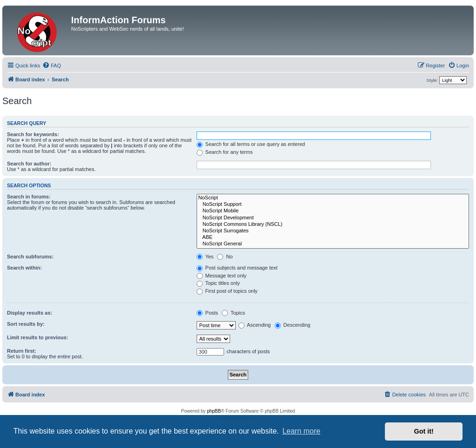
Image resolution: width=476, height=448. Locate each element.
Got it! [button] (424, 431)
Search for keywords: (33, 134)
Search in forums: (29, 197)
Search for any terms (225, 152)
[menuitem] (52, 66)
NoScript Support (333, 204)
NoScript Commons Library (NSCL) (333, 224)
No (225, 257)
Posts (208, 313)
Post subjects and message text (237, 268)
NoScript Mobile (333, 211)
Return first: (22, 351)
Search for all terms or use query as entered (251, 144)
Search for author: (29, 164)
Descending (293, 325)
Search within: (24, 268)
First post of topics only (227, 291)
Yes (205, 257)
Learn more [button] (301, 431)
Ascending (255, 325)
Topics (233, 313)
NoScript (333, 198)
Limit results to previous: (37, 337)
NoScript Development (333, 218)
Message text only (222, 276)
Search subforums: (30, 257)
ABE (333, 237)
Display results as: (30, 313)
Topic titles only (218, 283)
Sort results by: (26, 324)
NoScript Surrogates (333, 231)
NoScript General (333, 244)
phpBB (214, 411)
